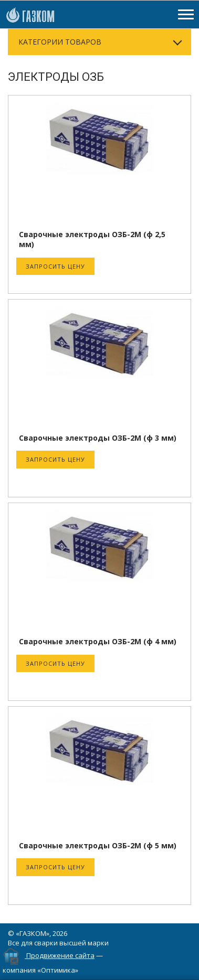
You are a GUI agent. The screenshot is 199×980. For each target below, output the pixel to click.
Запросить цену (55, 266)
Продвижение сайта (60, 955)
